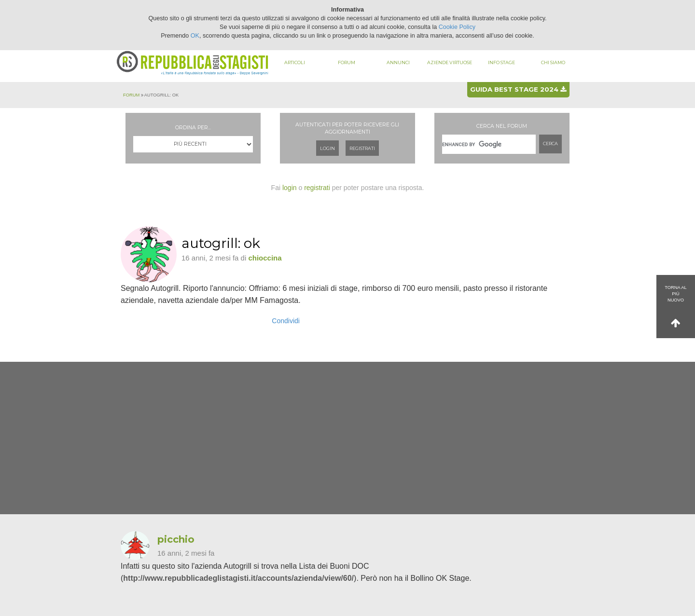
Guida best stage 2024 (518, 89)
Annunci (398, 62)
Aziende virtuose (450, 62)
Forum (347, 62)
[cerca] (489, 144)
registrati (317, 188)
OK (195, 36)
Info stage (501, 62)
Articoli (295, 62)
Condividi (286, 321)
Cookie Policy (457, 27)
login (290, 188)
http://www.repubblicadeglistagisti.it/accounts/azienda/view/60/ (238, 578)
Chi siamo (553, 62)
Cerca (550, 144)
